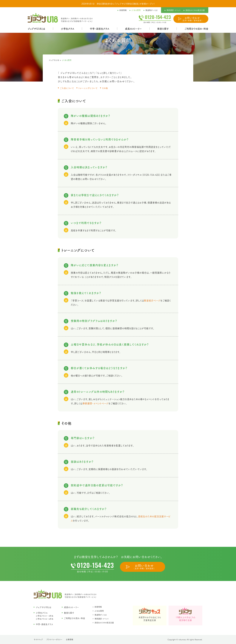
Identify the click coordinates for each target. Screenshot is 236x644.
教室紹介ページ (152, 300)
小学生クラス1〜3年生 (45, 616)
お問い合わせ (192, 19)
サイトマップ (38, 639)
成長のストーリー (133, 29)
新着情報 (98, 607)
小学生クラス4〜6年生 (45, 619)
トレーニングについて (88, 88)
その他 (105, 88)
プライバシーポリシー (54, 639)
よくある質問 (99, 611)
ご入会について (67, 88)
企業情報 (70, 639)
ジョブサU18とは (36, 29)
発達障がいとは (101, 615)
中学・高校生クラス (100, 29)
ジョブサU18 (54, 60)
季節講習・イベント (102, 619)
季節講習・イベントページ (95, 403)
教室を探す (163, 29)
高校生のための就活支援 (104, 623)
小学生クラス (68, 29)
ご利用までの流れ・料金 (196, 29)
